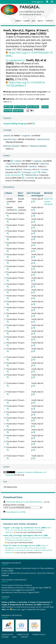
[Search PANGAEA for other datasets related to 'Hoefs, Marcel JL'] (34, 201)
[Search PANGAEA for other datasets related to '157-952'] (12, 161)
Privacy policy (39, 634)
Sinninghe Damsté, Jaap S (22, 34)
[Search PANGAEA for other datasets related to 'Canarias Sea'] (19, 172)
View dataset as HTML (16, 512)
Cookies (5, 637)
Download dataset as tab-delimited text (24, 502)
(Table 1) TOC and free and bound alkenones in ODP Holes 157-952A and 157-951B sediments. (27, 538)
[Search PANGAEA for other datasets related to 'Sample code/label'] (8, 204)
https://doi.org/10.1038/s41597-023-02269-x (29, 609)
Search (18, 21)
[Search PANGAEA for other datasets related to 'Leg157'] (39, 172)
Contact (49, 21)
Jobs (15, 637)
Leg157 (35, 172)
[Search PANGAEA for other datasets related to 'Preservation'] (8, 216)
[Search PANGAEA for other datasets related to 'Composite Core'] (23, 178)
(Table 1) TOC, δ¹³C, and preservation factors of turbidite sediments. (27, 530)
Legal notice (7, 634)
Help (34, 21)
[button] (30, 111)
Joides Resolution (13, 175)
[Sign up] (47, 2)
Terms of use (23, 634)
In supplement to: (16, 60)
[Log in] (52, 2)
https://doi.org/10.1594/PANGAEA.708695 (29, 54)
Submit (27, 21)
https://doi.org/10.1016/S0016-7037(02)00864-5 (26, 84)
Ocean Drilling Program (15, 124)
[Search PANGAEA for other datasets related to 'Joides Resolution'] (22, 175)
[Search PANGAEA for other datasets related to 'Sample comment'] (16, 210)
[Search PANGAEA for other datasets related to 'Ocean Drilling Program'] (34, 123)
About (41, 21)
